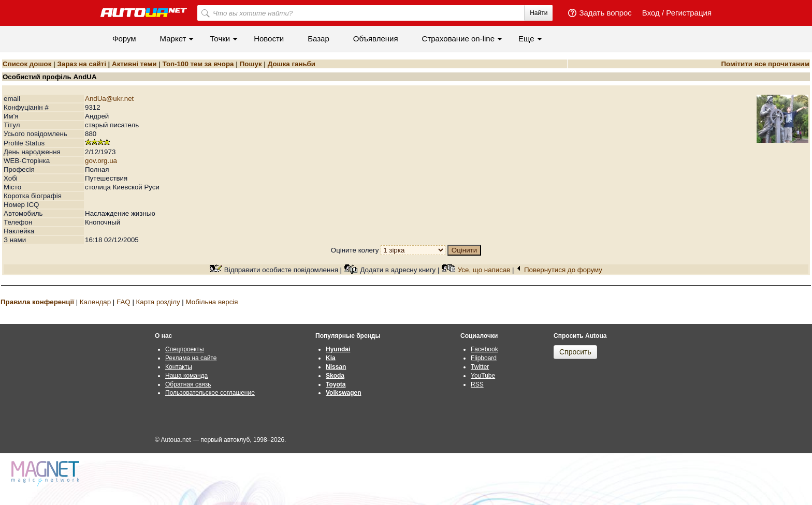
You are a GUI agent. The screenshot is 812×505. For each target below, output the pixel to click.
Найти (539, 13)
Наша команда (186, 376)
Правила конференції (37, 302)
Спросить (575, 352)
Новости (269, 39)
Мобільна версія (212, 302)
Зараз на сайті (81, 64)
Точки (220, 39)
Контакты (179, 367)
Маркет (173, 39)
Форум (124, 39)
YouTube (483, 376)
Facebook (484, 349)
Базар (318, 39)
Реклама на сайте (191, 358)
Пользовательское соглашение (210, 393)
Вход (651, 13)
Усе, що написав (484, 270)
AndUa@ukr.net (109, 99)
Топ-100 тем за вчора (198, 64)
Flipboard (484, 358)
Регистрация (689, 13)
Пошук (251, 64)
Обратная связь (188, 384)
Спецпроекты (185, 349)
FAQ (124, 302)
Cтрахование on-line (458, 39)
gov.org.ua (101, 161)
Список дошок (27, 64)
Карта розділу (158, 302)
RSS (477, 384)
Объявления (376, 39)
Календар (95, 302)
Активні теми (134, 64)
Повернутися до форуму (563, 270)
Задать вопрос (605, 13)
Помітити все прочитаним (765, 64)
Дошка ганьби (292, 64)
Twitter (480, 367)
